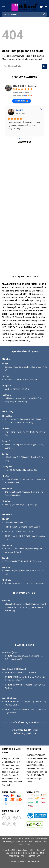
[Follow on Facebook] (4, 818)
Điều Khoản (42, 759)
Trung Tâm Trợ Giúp (10, 759)
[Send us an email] (14, 818)
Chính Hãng (39, 765)
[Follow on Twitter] (9, 818)
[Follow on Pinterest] (4, 824)
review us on (22, 101)
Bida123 (30, 762)
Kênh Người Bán (33, 769)
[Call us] (18, 818)
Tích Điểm (11, 772)
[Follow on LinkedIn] (9, 824)
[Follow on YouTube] (14, 824)
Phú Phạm (20, 110)
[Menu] (4, 7)
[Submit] (44, 15)
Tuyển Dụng (31, 759)
